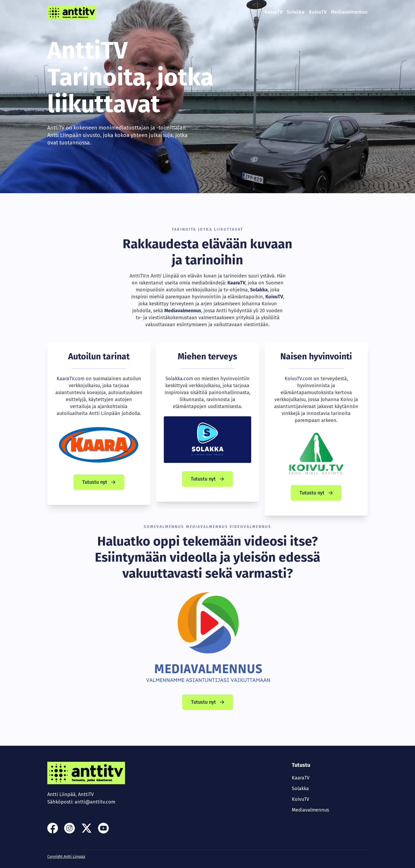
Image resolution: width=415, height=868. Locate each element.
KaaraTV (274, 12)
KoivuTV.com (298, 379)
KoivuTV (318, 12)
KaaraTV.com (71, 379)
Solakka (296, 12)
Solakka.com (179, 379)
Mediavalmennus (349, 12)
